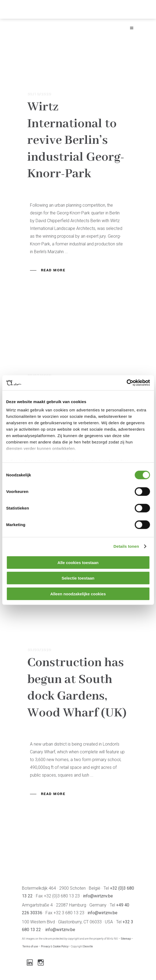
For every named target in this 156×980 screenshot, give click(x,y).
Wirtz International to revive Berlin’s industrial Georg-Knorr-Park (76, 140)
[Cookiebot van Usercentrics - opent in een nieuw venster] (126, 383)
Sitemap (126, 939)
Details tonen (126, 546)
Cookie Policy (61, 946)
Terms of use (30, 946)
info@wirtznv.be (98, 896)
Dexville (88, 946)
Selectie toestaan (78, 578)
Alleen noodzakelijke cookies (78, 594)
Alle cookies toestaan (78, 562)
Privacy (45, 946)
